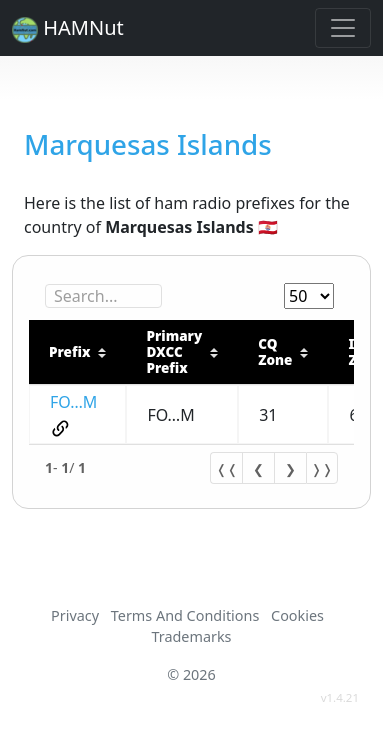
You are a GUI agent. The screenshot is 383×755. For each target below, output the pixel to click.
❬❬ (227, 469)
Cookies (297, 615)
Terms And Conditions (185, 615)
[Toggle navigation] (343, 28)
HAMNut (68, 28)
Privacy (75, 615)
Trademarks (191, 636)
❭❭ (322, 469)
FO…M (73, 402)
